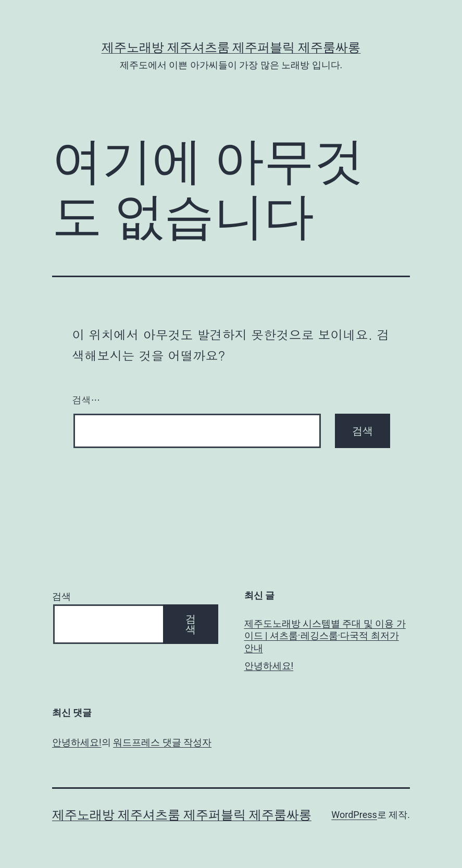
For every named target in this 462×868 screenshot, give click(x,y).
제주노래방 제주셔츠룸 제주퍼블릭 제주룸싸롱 (231, 47)
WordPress (354, 815)
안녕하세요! (269, 666)
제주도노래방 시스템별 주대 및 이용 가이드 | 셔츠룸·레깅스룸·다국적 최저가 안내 (325, 636)
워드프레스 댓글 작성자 (162, 742)
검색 (61, 596)
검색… (86, 400)
